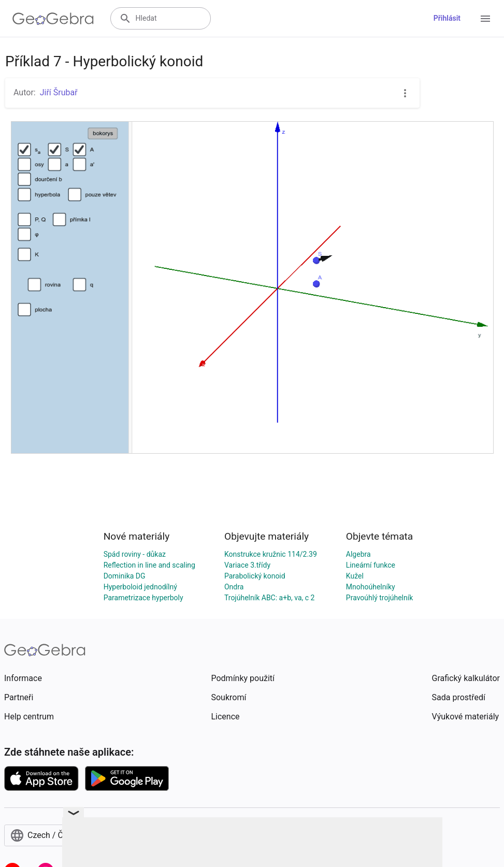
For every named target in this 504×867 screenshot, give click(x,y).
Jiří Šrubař (59, 92)
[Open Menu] (485, 19)
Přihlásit (447, 18)
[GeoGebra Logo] (53, 19)
